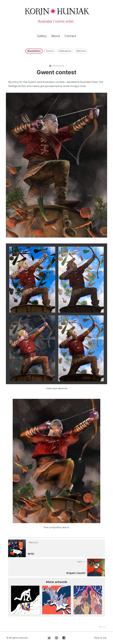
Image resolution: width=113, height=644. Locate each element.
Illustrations (34, 51)
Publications (65, 51)
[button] (103, 627)
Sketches (81, 51)
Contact (70, 36)
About (56, 36)
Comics (50, 51)
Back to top (100, 638)
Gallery (42, 36)
